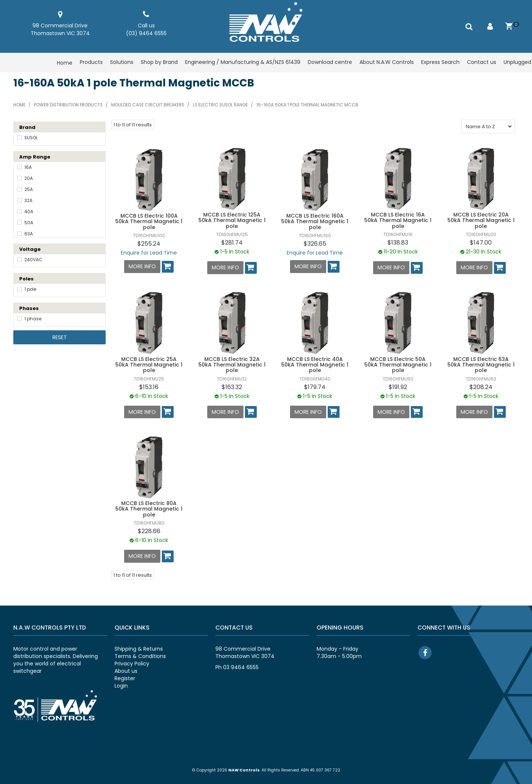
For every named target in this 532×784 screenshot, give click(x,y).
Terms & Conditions (140, 655)
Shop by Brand (159, 63)
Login (121, 685)
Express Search (440, 63)
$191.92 (398, 387)
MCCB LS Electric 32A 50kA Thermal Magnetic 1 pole (232, 364)
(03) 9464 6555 (146, 33)
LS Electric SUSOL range (220, 105)
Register (125, 677)
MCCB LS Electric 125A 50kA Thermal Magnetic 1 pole (232, 220)
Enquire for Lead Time (149, 253)
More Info (142, 266)
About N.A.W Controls (387, 63)
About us (126, 670)
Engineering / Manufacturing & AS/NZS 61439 (243, 63)
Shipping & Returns (139, 648)
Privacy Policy (132, 662)
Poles (26, 279)
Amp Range (35, 157)
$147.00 (481, 243)
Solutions (122, 63)
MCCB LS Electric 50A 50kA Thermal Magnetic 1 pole (398, 364)
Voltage (30, 249)
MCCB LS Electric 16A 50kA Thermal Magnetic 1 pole (398, 220)
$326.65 (315, 244)
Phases (29, 308)
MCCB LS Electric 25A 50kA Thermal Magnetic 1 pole (149, 364)
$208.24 (481, 387)
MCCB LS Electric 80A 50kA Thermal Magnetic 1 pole (149, 508)
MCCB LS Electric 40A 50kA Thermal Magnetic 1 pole (315, 364)
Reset (60, 337)
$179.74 (315, 387)
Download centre (330, 63)
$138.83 (398, 243)
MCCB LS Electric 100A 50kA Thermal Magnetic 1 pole (149, 221)
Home (65, 63)
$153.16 (149, 387)
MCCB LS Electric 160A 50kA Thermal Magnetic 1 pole (315, 221)
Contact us (482, 63)
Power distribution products (68, 105)
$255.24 (149, 244)
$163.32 (232, 387)
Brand (27, 127)
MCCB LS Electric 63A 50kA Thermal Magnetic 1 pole (481, 364)
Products (91, 63)
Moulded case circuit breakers (148, 105)
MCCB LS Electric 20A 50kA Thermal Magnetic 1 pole (481, 220)
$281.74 (232, 243)
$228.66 (149, 531)
